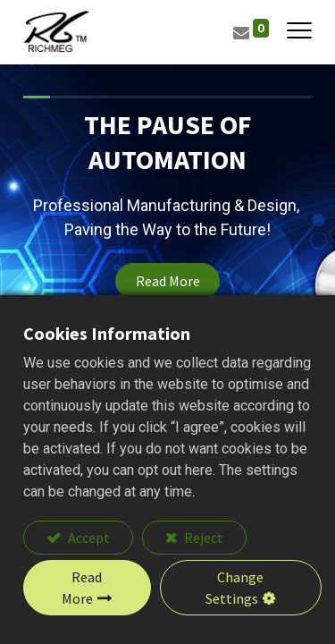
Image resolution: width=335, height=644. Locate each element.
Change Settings (234, 588)
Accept (88, 538)
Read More (168, 281)
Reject (202, 538)
